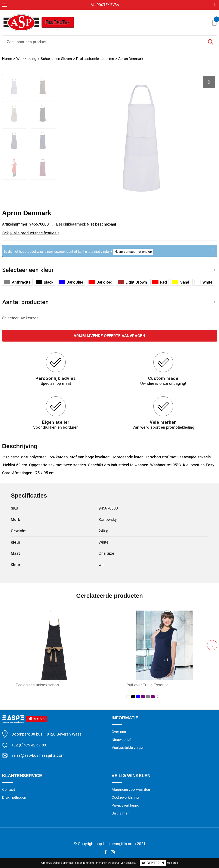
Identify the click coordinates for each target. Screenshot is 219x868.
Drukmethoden (14, 797)
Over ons (119, 732)
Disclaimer (120, 813)
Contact (9, 789)
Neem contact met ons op (133, 252)
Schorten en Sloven (56, 59)
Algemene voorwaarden (131, 789)
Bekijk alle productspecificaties (31, 233)
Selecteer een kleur (28, 270)
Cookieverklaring (125, 797)
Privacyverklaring (125, 805)
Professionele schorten (95, 59)
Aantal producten (25, 302)
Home (7, 59)
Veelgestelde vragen (128, 748)
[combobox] (103, 42)
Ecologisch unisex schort (37, 685)
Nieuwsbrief (121, 740)
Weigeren (172, 863)
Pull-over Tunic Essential (148, 685)
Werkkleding (26, 59)
